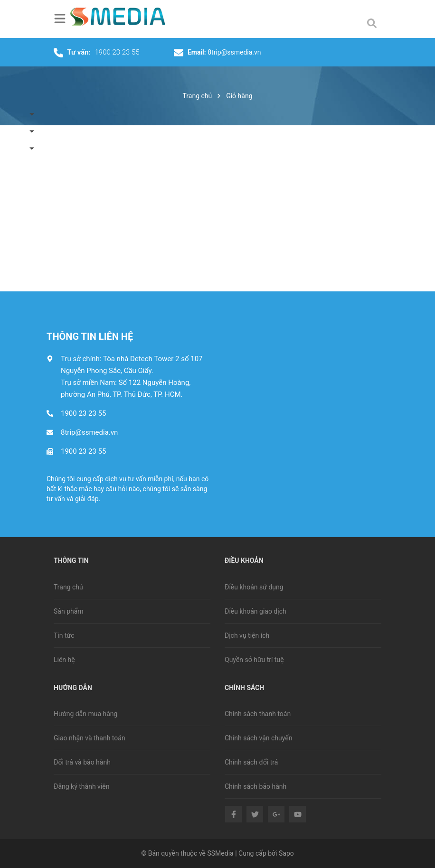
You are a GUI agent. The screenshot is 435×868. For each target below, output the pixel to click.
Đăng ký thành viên (81, 786)
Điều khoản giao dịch (255, 611)
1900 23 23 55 (117, 52)
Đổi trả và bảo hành (82, 762)
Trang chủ (68, 587)
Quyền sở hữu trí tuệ (254, 660)
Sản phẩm (69, 611)
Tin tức (64, 635)
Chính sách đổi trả (251, 762)
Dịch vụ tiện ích (247, 635)
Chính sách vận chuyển (259, 738)
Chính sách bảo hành (255, 786)
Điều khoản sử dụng (254, 587)
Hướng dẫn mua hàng (85, 714)
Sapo (286, 853)
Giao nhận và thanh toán (90, 738)
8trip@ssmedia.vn (234, 52)
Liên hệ (64, 660)
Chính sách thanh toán (258, 714)
